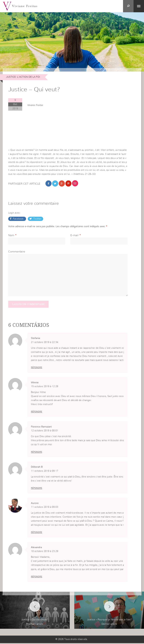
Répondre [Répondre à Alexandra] (37, 577)
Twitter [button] (37, 219)
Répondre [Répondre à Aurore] (37, 533)
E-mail (74, 236)
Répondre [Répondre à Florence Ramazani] (37, 453)
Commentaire (17, 252)
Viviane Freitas (35, 105)
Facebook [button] (18, 219)
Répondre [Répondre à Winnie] (37, 412)
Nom (11, 236)
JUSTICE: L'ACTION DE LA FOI (23, 77)
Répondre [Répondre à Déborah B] (37, 489)
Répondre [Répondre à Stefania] (37, 368)
